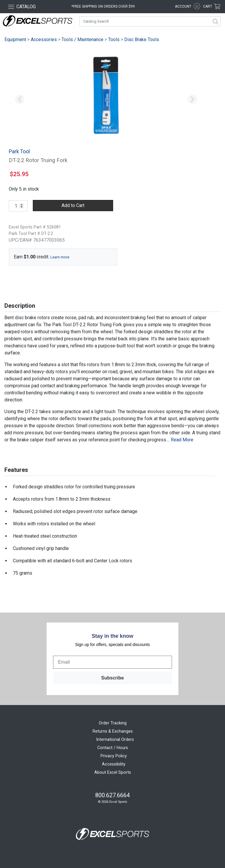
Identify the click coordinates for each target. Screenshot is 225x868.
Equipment (15, 39)
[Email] (112, 662)
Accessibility (114, 764)
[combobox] (150, 21)
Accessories (44, 39)
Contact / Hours (113, 748)
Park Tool (19, 152)
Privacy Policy (114, 756)
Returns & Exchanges (113, 731)
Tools (114, 39)
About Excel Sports (113, 772)
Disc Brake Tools (142, 39)
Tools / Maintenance (82, 39)
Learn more (60, 257)
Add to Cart (73, 205)
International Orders (115, 740)
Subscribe (112, 678)
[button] (20, 100)
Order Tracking (113, 723)
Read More (182, 440)
